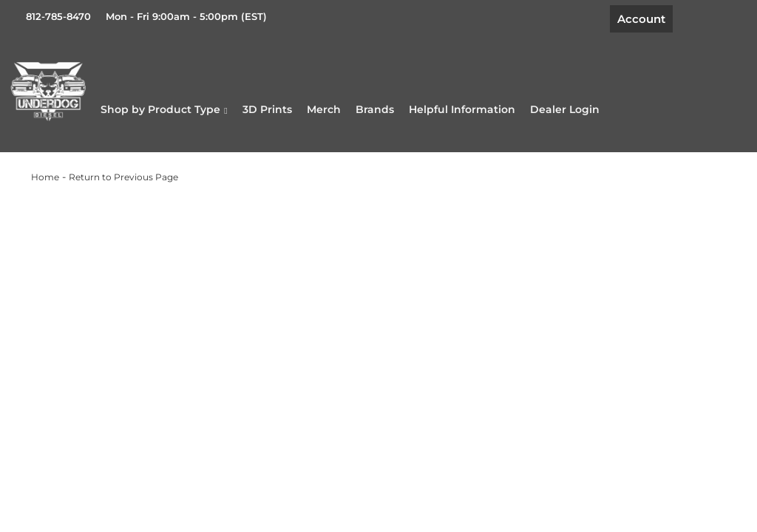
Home (45, 185)
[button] (230, 112)
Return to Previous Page (123, 185)
